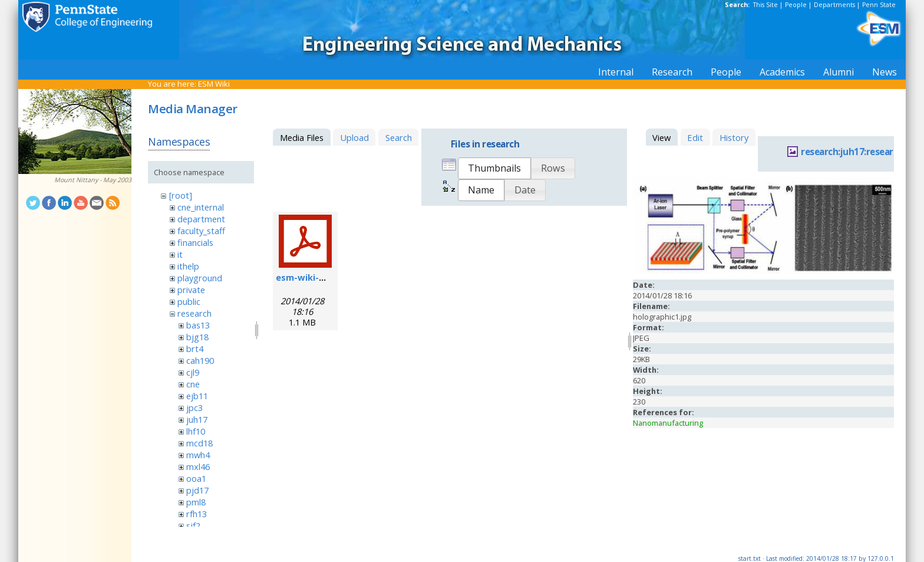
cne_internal (201, 207)
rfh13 (197, 514)
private (191, 290)
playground (200, 278)
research (194, 313)
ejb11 (197, 396)
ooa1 (196, 478)
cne (193, 384)
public (189, 301)
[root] (181, 195)
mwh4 (198, 455)
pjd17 (197, 490)
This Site (765, 5)
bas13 (198, 325)
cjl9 (193, 372)
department (201, 219)
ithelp (188, 266)
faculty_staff (201, 231)
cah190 (200, 360)
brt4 (195, 349)
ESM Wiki (214, 84)
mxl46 (198, 466)
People (796, 5)
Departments (834, 5)
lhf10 (196, 431)
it (180, 254)
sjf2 (193, 525)
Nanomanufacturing (668, 423)
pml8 (196, 502)
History (734, 137)
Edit (695, 137)
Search (399, 137)
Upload (354, 137)
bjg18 (197, 337)
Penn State (879, 5)
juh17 (197, 419)
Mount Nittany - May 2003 (93, 180)
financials (195, 242)
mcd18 (199, 443)
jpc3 (194, 407)
